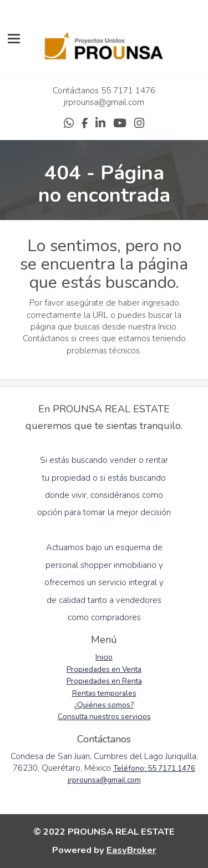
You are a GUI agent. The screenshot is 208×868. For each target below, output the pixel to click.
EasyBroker (131, 850)
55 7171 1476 (128, 91)
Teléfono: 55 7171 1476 (154, 768)
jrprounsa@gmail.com (104, 102)
